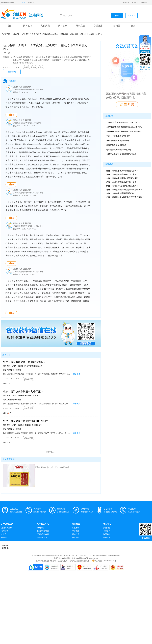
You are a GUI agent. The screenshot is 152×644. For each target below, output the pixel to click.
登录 (23, 2)
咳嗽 (34, 67)
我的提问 (126, 2)
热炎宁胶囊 (29, 379)
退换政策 (76, 534)
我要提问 (132, 16)
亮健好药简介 (7, 528)
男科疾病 (28, 26)
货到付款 (40, 528)
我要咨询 (12, 72)
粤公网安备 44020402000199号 (104, 561)
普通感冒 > (37, 34)
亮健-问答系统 (13, 14)
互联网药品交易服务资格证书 (46, 561)
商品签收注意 (42, 538)
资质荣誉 (5, 531)
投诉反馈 (107, 538)
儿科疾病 (45, 26)
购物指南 (107, 528)
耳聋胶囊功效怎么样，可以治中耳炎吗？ (53, 467)
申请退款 (76, 531)
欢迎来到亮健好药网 (7, 2)
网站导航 (144, 2)
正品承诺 (76, 528)
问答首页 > (16, 34)
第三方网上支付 (43, 531)
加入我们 (5, 534)
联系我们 (5, 538)
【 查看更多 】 (77, 374)
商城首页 (135, 2)
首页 (10, 26)
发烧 (41, 67)
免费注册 (31, 2)
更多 (133, 26)
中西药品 (116, 26)
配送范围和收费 (43, 534)
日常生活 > (26, 34)
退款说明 (76, 538)
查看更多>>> (51, 452)
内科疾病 (63, 26)
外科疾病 (80, 26)
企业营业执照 (63, 561)
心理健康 (98, 26)
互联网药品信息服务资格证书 (80, 561)
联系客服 (107, 534)
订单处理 (107, 531)
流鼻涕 (27, 67)
